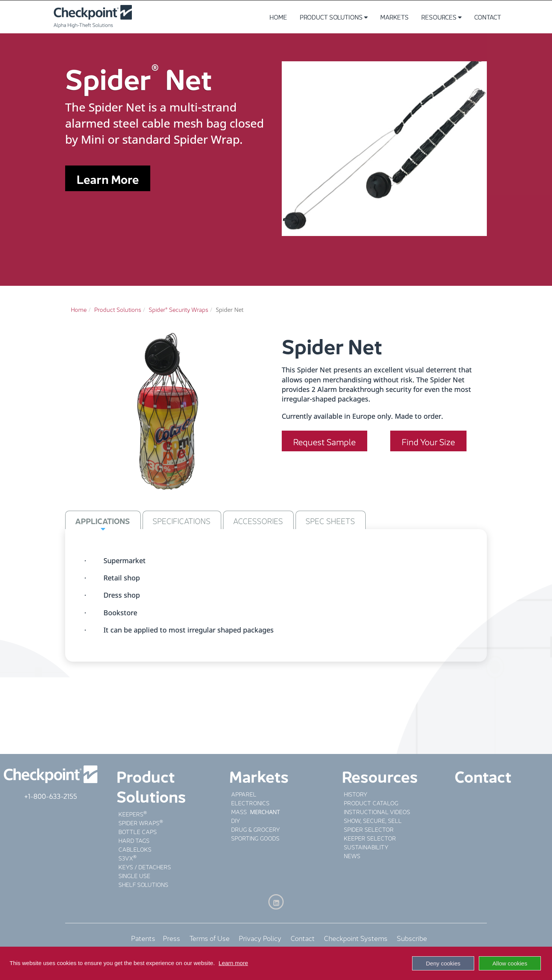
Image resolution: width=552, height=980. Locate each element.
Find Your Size (428, 441)
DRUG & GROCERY (255, 829)
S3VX (126, 858)
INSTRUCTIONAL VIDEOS (377, 811)
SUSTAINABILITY (366, 846)
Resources (441, 17)
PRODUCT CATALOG (371, 802)
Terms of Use (209, 937)
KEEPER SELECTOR (370, 838)
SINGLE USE (134, 875)
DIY (236, 820)
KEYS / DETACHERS (145, 866)
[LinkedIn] (276, 902)
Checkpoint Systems (356, 937)
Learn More (108, 178)
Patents (147, 937)
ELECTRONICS (250, 802)
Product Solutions (334, 17)
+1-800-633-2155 (51, 795)
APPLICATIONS (103, 520)
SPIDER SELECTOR (369, 829)
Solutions (151, 795)
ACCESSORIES (258, 520)
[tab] (103, 520)
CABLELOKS (135, 849)
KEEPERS (131, 814)
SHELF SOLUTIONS (143, 884)
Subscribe (412, 937)
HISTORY (356, 794)
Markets (394, 17)
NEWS (352, 855)
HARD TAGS (134, 840)
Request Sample (324, 441)
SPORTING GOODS (255, 838)
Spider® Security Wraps (178, 309)
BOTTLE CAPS (138, 831)
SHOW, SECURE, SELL (373, 820)
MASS (240, 811)
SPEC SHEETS (330, 520)
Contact (488, 17)
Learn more (233, 963)
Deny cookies (443, 963)
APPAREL (244, 794)
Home (278, 17)
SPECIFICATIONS (182, 520)
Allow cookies (510, 963)
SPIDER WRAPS (139, 822)
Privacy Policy (260, 937)
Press (172, 937)
